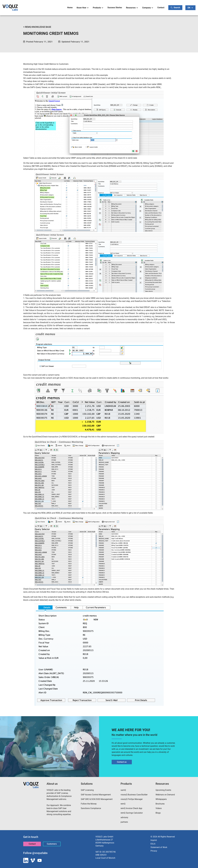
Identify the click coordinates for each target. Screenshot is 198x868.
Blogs (158, 813)
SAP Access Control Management (96, 795)
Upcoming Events (163, 790)
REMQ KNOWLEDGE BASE (37, 27)
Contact (161, 8)
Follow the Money (89, 804)
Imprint (154, 840)
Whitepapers (161, 799)
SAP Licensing (87, 790)
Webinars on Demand (165, 795)
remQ (123, 804)
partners (124, 822)
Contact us (122, 762)
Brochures (160, 804)
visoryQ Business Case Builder (134, 795)
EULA (153, 844)
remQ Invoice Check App (131, 808)
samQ (123, 790)
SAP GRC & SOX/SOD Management (97, 799)
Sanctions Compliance (91, 808)
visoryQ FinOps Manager (132, 799)
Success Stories (115, 8)
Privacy (154, 851)
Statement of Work (159, 847)
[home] (10, 8)
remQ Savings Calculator (132, 813)
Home (70, 8)
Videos (159, 808)
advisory (124, 817)
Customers (52, 844)
